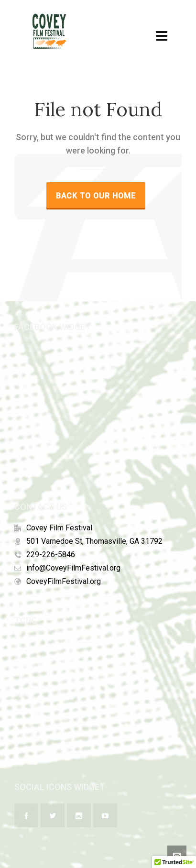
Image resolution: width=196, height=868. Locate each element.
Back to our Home (96, 196)
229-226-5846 (51, 555)
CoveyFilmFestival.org (64, 581)
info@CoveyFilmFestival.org (73, 568)
